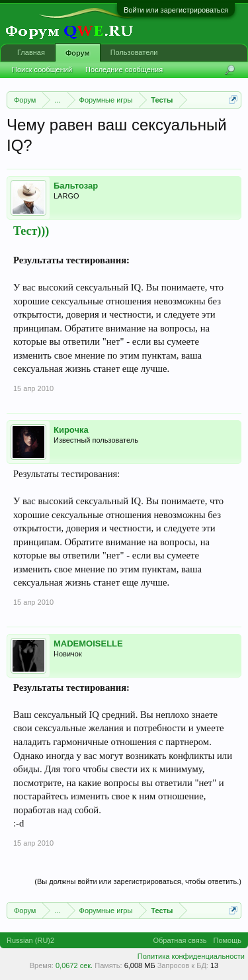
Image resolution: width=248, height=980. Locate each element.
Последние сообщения (124, 69)
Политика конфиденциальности (191, 956)
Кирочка (71, 430)
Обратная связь (180, 940)
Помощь (228, 940)
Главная (31, 52)
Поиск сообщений (42, 69)
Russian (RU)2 (30, 940)
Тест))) (31, 231)
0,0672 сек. (74, 965)
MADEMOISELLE (88, 644)
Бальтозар (76, 186)
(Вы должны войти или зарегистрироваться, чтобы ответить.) (138, 881)
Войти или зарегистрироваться (176, 10)
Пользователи (134, 52)
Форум (78, 53)
